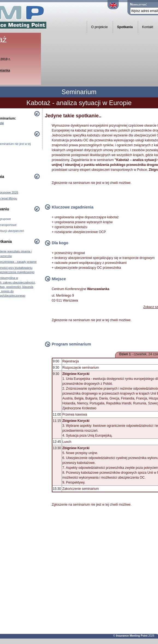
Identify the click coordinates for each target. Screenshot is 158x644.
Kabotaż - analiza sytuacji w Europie (79, 103)
